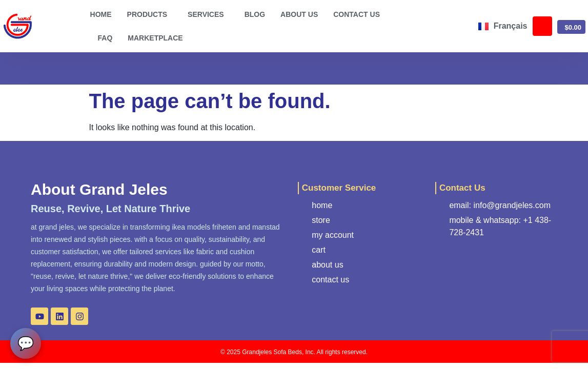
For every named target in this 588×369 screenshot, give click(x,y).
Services (208, 14)
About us (299, 14)
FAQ (105, 38)
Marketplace (155, 38)
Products (150, 14)
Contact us (357, 14)
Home (101, 14)
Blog (255, 14)
